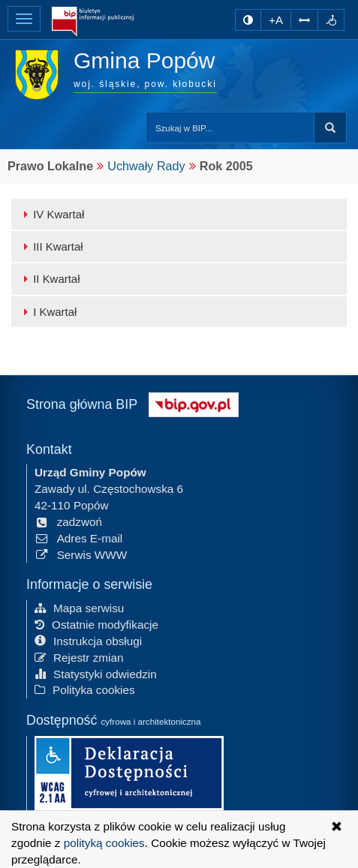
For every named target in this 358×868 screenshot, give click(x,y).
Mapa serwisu (79, 608)
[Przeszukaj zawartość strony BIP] (230, 128)
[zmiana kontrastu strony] (248, 20)
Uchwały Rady (146, 166)
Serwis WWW (81, 554)
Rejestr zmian (79, 657)
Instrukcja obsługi (88, 641)
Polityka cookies (85, 690)
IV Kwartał (51, 214)
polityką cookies (104, 843)
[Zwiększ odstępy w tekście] (304, 20)
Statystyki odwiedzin (96, 673)
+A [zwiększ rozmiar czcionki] (276, 20)
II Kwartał (49, 279)
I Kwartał (48, 312)
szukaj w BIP (330, 128)
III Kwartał (51, 246)
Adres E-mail (78, 538)
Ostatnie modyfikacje (96, 625)
